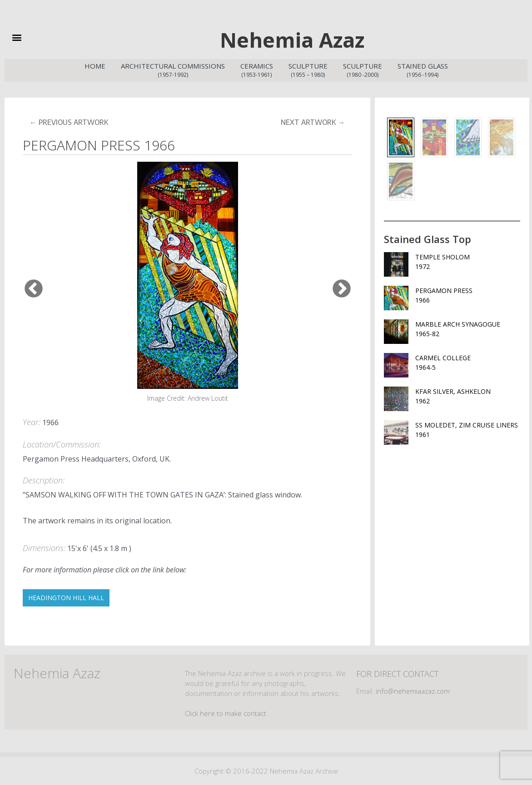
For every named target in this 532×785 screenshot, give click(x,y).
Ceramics (257, 70)
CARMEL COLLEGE (468, 363)
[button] (31, 37)
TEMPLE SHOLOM (468, 262)
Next (335, 283)
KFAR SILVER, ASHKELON (468, 396)
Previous (27, 283)
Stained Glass (423, 70)
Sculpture (308, 70)
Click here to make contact (226, 713)
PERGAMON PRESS (468, 296)
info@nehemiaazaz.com (413, 691)
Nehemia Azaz (292, 40)
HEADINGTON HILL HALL (66, 598)
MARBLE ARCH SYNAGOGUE (468, 329)
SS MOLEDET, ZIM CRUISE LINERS (468, 430)
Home (95, 66)
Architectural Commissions (173, 70)
